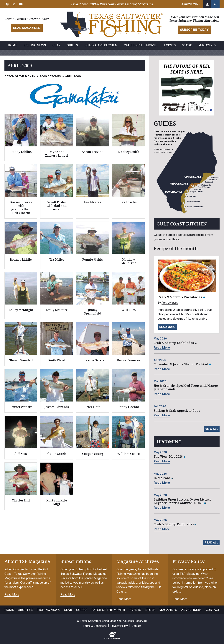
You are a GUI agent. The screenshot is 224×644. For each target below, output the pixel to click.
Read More (167, 327)
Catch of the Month (20, 76)
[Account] (207, 4)
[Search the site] (215, 4)
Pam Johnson (170, 303)
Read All (211, 542)
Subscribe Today (194, 30)
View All (212, 429)
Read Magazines (27, 28)
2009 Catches (50, 76)
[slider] (75, 96)
